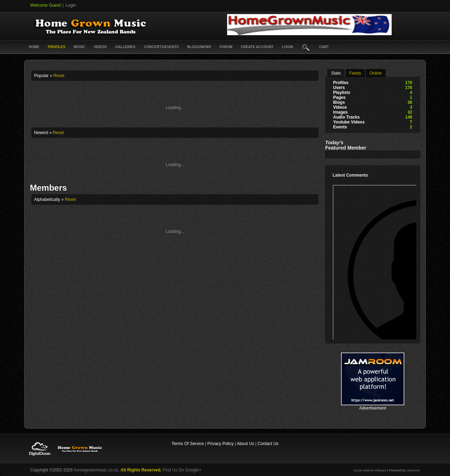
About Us (246, 444)
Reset (59, 76)
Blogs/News (199, 47)
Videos (100, 47)
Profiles (57, 47)
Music (79, 47)
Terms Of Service (188, 444)
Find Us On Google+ (182, 470)
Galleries (125, 47)
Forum (226, 47)
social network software (370, 470)
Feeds (355, 73)
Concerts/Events (161, 47)
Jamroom (413, 470)
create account (257, 47)
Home (34, 47)
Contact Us (268, 444)
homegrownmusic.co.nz (96, 470)
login (288, 47)
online (376, 73)
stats (336, 73)
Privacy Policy (221, 444)
